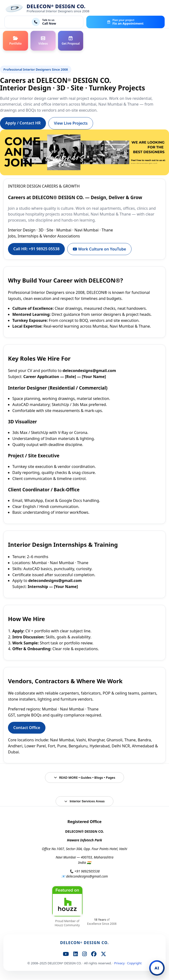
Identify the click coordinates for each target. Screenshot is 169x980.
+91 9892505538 (87, 871)
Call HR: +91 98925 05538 (36, 249)
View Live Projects (71, 123)
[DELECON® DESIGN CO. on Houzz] (67, 901)
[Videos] (43, 41)
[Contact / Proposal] (71, 41)
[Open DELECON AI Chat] (157, 968)
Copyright (134, 963)
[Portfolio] (15, 41)
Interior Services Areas (84, 801)
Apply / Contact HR (23, 123)
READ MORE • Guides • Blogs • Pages (85, 777)
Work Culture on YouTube (99, 249)
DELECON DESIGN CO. (85, 943)
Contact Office (27, 728)
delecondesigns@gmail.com (87, 876)
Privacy (119, 963)
